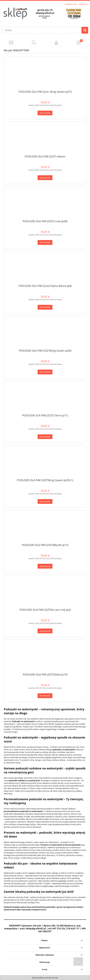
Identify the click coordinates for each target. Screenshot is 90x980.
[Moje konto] (56, 43)
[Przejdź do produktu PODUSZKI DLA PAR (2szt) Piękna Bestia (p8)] (45, 269)
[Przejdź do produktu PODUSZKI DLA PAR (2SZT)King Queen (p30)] (45, 334)
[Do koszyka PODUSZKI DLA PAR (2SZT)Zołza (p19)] (45, 696)
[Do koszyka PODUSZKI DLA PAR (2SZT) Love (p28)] (45, 242)
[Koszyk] (79, 42)
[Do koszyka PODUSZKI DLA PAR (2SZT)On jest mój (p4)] (45, 631)
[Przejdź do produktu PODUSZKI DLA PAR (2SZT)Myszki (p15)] (45, 528)
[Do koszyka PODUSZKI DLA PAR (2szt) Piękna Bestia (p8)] (45, 307)
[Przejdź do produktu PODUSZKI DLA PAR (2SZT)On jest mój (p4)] (45, 593)
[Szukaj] (85, 30)
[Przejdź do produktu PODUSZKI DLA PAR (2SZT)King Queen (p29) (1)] (45, 463)
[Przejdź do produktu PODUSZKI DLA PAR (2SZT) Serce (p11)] (45, 398)
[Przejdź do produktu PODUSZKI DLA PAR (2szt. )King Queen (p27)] (45, 75)
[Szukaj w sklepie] (42, 30)
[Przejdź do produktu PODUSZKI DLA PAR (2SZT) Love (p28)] (45, 204)
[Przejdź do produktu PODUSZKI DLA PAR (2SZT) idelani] (45, 139)
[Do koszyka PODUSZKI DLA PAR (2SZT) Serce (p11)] (45, 437)
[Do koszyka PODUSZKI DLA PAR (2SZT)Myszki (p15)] (45, 566)
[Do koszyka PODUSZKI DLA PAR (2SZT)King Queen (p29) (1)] (45, 502)
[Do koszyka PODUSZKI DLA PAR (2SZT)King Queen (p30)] (45, 372)
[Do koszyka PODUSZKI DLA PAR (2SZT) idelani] (45, 178)
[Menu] (11, 43)
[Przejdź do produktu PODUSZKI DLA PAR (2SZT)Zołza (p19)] (45, 657)
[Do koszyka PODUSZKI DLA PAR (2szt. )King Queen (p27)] (45, 113)
